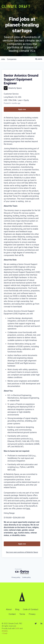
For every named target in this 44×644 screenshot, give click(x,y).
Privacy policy (16, 577)
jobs (3, 59)
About (9, 609)
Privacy (32, 614)
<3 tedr (5, 633)
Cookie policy (26, 577)
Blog (17, 609)
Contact (12, 614)
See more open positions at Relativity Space (22, 552)
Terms (22, 614)
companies (12, 59)
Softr (17, 628)
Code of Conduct (31, 609)
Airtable (5, 631)
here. (28, 509)
